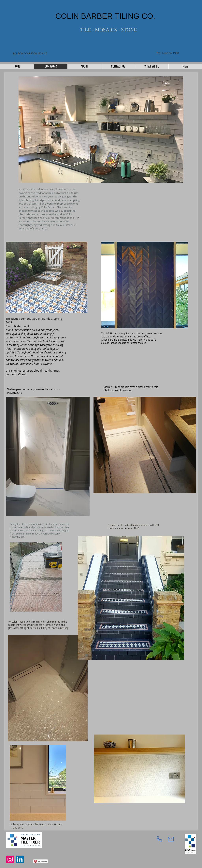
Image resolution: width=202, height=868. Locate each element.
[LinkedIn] (20, 859)
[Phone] (159, 839)
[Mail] (171, 839)
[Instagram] (10, 859)
